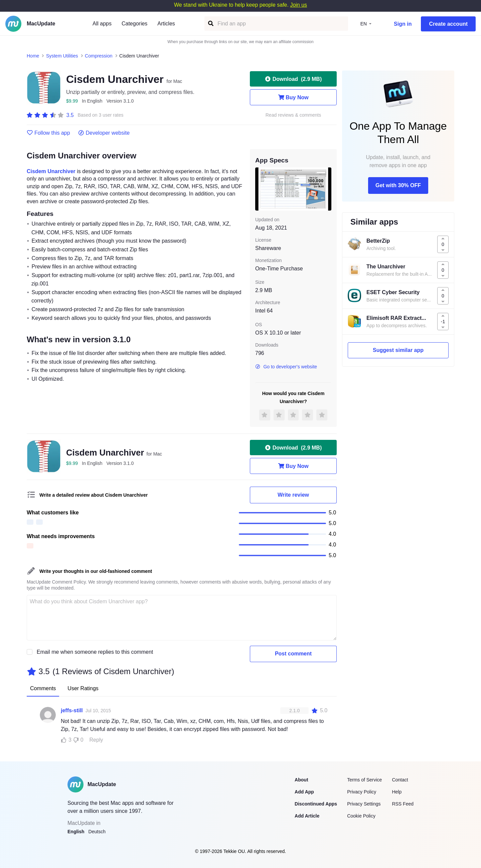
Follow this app (48, 133)
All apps (102, 24)
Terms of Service (364, 780)
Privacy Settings (364, 804)
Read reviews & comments (293, 115)
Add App (304, 792)
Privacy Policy (362, 792)
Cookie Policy (361, 816)
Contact (400, 780)
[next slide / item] (327, 189)
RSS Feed (403, 804)
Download (293, 79)
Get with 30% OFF (398, 185)
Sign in (403, 24)
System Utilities (62, 56)
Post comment (293, 654)
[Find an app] (210, 24)
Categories (134, 24)
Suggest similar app (398, 350)
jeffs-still (72, 710)
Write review (293, 495)
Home (33, 56)
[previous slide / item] (260, 189)
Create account (448, 24)
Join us (298, 5)
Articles (166, 24)
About (301, 780)
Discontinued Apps (316, 804)
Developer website (104, 133)
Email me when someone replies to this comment (95, 652)
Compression (99, 56)
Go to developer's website (286, 367)
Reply (96, 740)
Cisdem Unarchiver (51, 171)
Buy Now (293, 97)
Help (397, 792)
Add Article (307, 816)
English (76, 832)
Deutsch (97, 832)
